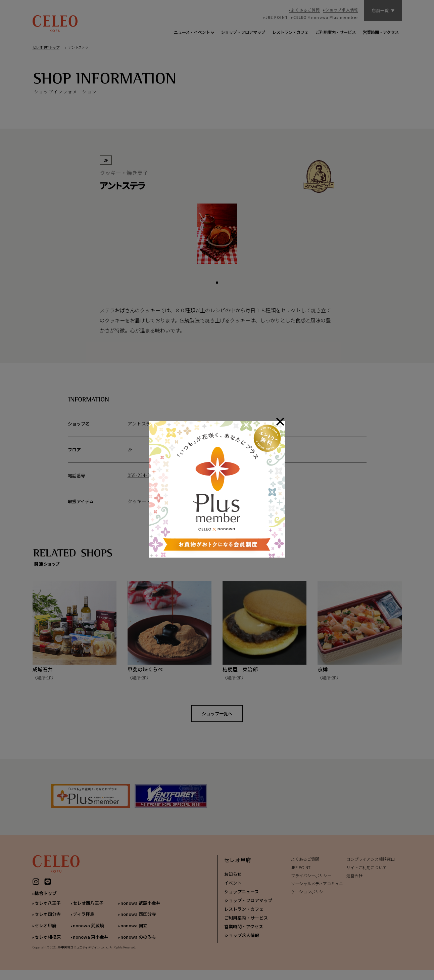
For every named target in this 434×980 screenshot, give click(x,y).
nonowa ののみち (138, 943)
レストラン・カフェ (244, 915)
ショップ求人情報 (242, 941)
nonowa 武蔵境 (88, 931)
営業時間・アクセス (244, 932)
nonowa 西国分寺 (138, 920)
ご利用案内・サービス (246, 923)
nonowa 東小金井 (91, 943)
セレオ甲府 (45, 931)
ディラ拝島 (84, 920)
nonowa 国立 (134, 931)
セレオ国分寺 (48, 920)
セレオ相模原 (48, 943)
